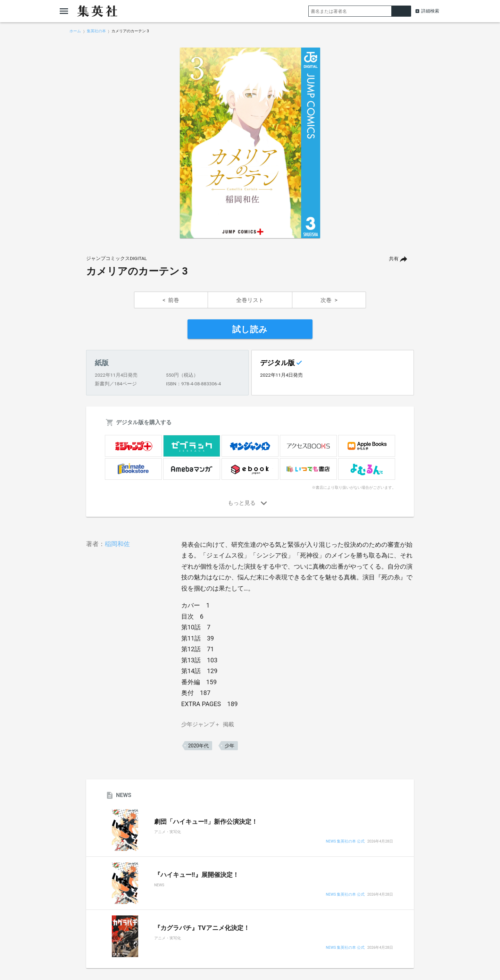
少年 (230, 746)
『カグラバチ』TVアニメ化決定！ (202, 928)
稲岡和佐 (117, 544)
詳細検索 (430, 11)
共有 (394, 259)
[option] (250, 143)
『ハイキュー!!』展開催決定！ (197, 875)
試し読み (250, 329)
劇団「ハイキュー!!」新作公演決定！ (206, 822)
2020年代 (198, 746)
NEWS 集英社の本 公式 (345, 842)
